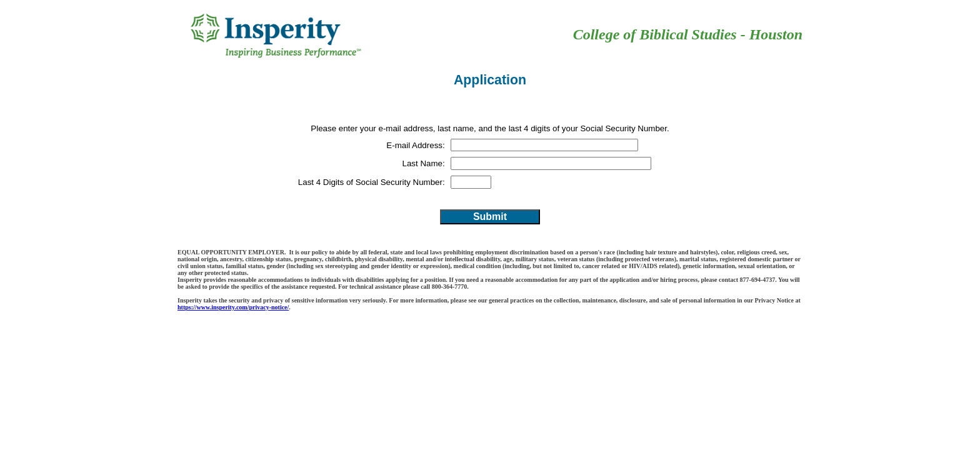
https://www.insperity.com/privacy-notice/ (233, 307)
